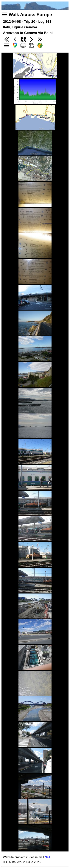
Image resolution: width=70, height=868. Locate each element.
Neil (47, 857)
